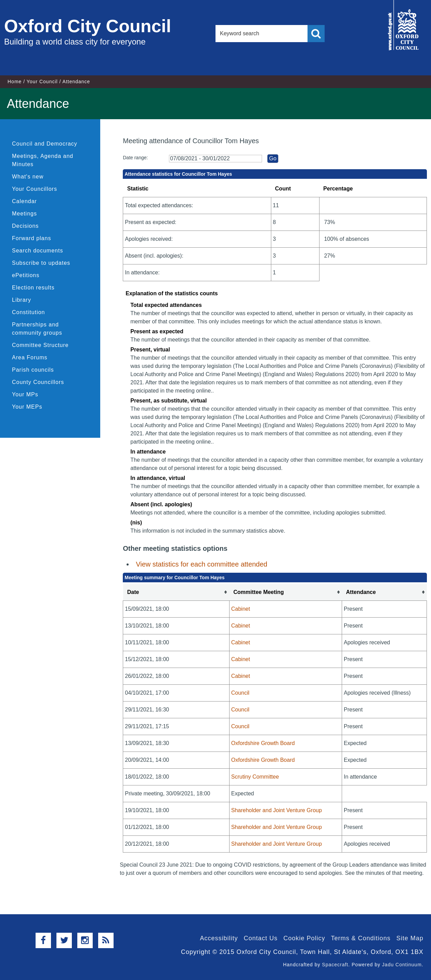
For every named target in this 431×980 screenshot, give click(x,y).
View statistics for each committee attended (201, 564)
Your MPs (25, 394)
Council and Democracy (45, 144)
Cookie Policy (304, 938)
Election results (33, 288)
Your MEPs (27, 407)
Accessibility (219, 938)
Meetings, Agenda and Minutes (43, 160)
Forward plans (31, 238)
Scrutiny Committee (255, 777)
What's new (28, 177)
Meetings (24, 214)
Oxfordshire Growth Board (263, 743)
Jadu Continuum (402, 965)
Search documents (37, 251)
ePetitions (26, 275)
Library (22, 300)
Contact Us (260, 938)
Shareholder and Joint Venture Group (277, 810)
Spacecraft (335, 965)
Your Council (42, 82)
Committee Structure (40, 345)
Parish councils (33, 370)
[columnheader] (176, 592)
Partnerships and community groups (37, 329)
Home (15, 82)
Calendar (24, 201)
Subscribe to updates (41, 263)
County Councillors (38, 382)
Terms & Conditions (361, 938)
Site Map (410, 938)
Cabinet (241, 609)
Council (240, 693)
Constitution (29, 312)
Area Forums (30, 357)
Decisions (25, 226)
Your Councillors (35, 189)
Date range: (135, 158)
